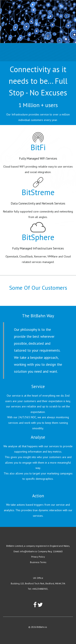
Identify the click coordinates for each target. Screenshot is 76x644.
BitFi (38, 147)
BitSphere (38, 237)
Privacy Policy (38, 557)
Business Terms (38, 562)
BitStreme (38, 192)
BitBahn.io (42, 627)
